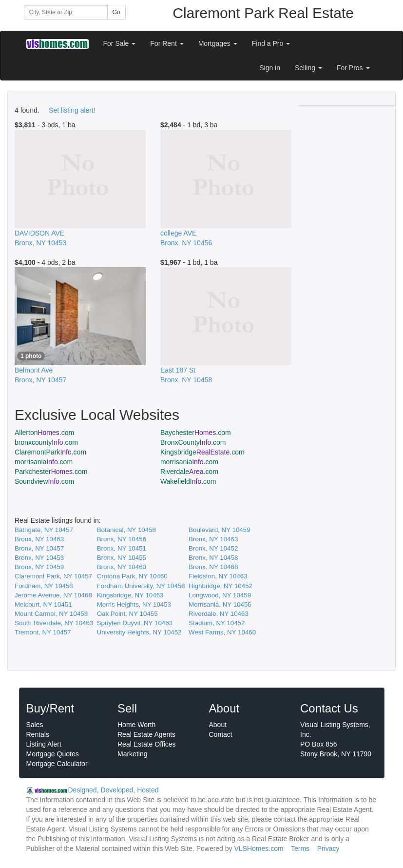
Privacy (328, 848)
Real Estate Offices (147, 744)
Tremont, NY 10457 (43, 632)
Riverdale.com (189, 472)
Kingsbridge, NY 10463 (130, 595)
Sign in (270, 68)
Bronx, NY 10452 (213, 548)
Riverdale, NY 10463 (219, 614)
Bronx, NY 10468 (213, 567)
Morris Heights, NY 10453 (134, 604)
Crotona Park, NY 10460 (132, 576)
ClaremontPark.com (50, 452)
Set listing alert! (72, 110)
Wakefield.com (188, 481)
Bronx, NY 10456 (122, 539)
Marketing (132, 754)
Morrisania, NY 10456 (220, 604)
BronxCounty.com (193, 442)
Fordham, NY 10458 (44, 586)
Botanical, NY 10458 (126, 530)
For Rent (167, 43)
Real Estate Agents (146, 734)
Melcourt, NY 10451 (43, 604)
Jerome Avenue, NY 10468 (53, 595)
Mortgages (218, 43)
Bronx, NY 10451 (122, 548)
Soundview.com (44, 481)
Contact (221, 734)
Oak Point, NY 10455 (127, 614)
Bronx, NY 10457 (39, 548)
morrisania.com (44, 462)
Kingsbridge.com (202, 452)
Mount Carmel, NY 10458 (51, 614)
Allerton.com (44, 433)
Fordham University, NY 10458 (141, 586)
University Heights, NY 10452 (139, 632)
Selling (308, 68)
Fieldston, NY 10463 (218, 576)
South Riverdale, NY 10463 (54, 623)
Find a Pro (271, 43)
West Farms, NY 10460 (222, 632)
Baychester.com (196, 433)
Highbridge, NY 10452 (221, 586)
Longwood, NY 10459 (220, 595)
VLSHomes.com (259, 848)
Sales (35, 725)
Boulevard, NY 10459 (219, 530)
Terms (300, 848)
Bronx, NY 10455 (122, 558)
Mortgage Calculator (57, 764)
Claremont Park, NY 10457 (53, 576)
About (218, 725)
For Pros (353, 68)
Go (116, 12)
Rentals (38, 734)
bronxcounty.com (46, 442)
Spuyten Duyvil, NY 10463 (135, 623)
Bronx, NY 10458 (213, 558)
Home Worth (136, 725)
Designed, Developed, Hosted (114, 790)
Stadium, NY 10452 (217, 623)
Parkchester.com (51, 472)
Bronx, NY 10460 (122, 567)
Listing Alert (44, 744)
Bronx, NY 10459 (39, 567)
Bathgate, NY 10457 (44, 530)
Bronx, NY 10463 (39, 539)
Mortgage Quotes (53, 754)
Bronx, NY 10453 (39, 558)
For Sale (120, 43)
